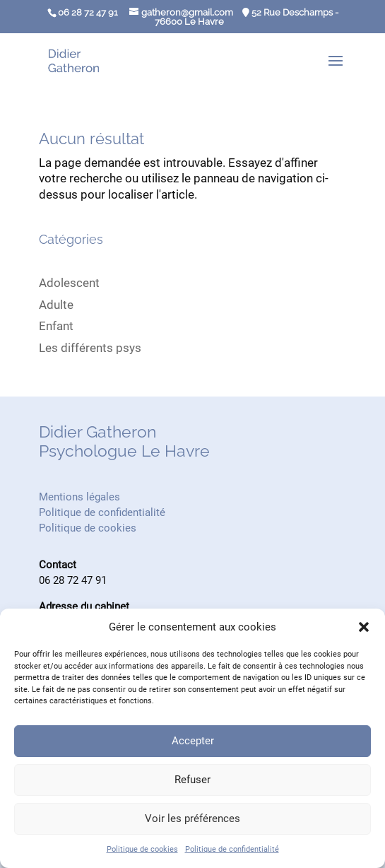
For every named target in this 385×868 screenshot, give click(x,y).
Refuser (192, 780)
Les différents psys (90, 348)
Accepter (193, 741)
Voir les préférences (192, 819)
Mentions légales (79, 497)
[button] (364, 627)
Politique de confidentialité (232, 849)
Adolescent (69, 283)
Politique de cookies (142, 849)
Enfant (56, 326)
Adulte (56, 305)
